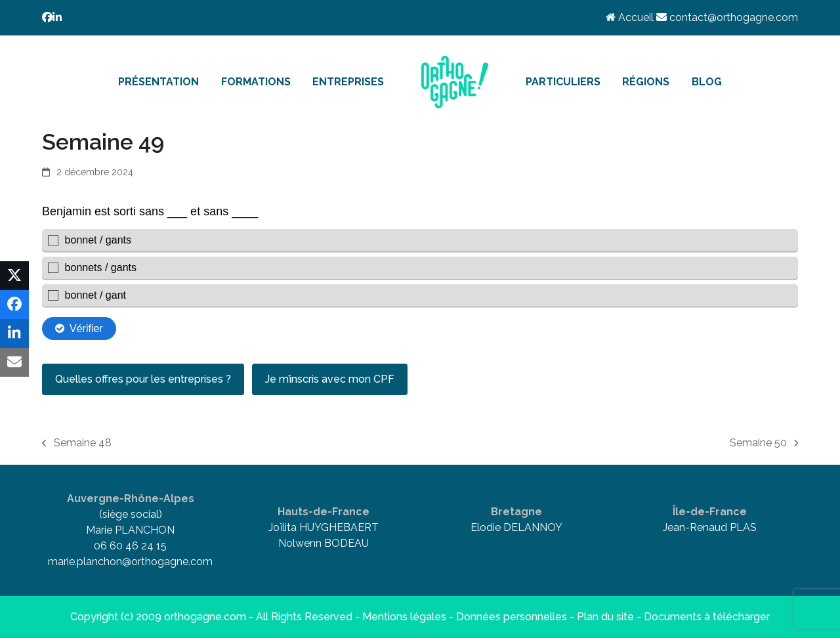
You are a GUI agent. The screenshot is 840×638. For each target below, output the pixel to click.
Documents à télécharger (707, 617)
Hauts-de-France (324, 512)
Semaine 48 (77, 444)
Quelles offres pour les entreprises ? (143, 379)
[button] (14, 276)
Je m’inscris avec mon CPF (330, 379)
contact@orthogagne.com (727, 17)
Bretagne (516, 512)
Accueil (631, 17)
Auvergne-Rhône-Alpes (131, 499)
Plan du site (605, 617)
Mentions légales (404, 617)
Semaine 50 (764, 444)
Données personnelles (512, 617)
